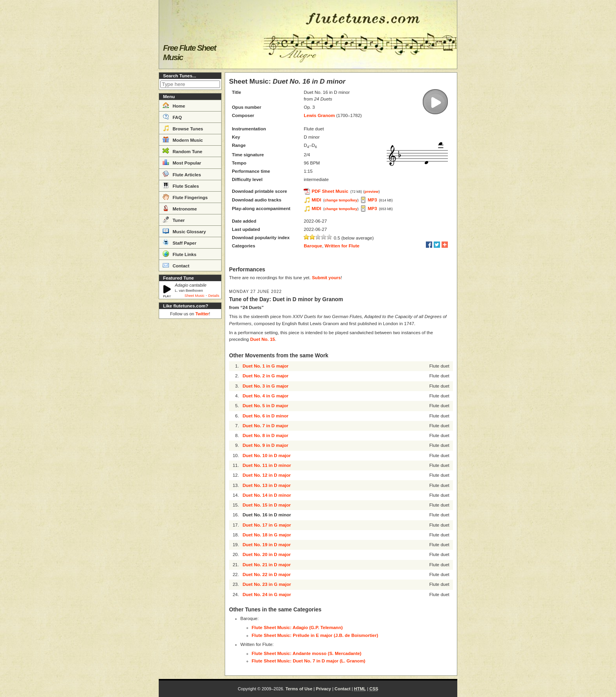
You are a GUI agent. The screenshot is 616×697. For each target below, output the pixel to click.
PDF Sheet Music (330, 191)
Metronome (180, 208)
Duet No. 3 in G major (265, 386)
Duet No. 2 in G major (265, 376)
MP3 (372, 200)
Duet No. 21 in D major (267, 565)
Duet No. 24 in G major (267, 595)
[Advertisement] (190, 440)
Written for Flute (342, 246)
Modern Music (183, 139)
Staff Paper (180, 242)
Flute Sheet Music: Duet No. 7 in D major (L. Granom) (309, 661)
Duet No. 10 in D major (267, 456)
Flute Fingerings (185, 197)
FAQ (172, 117)
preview (372, 191)
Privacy (324, 689)
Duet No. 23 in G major (267, 584)
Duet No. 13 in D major (267, 485)
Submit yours (326, 278)
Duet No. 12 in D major (267, 475)
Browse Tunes (183, 128)
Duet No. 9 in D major (265, 445)
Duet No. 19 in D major (267, 545)
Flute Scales (181, 185)
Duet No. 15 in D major (267, 505)
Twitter (202, 314)
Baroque (313, 246)
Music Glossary (184, 231)
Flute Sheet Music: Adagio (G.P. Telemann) (297, 627)
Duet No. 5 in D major (265, 406)
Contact (176, 265)
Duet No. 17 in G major (267, 525)
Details (214, 296)
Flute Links (180, 254)
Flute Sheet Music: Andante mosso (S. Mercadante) (307, 653)
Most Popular (182, 162)
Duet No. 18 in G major (267, 535)
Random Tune (182, 151)
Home (174, 105)
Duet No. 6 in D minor (265, 416)
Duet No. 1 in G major (265, 366)
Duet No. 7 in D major (265, 426)
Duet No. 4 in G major (265, 396)
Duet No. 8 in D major (265, 435)
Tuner (174, 220)
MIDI (316, 200)
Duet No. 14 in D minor (267, 495)
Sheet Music (195, 296)
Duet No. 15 (263, 339)
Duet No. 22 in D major (267, 574)
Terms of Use (299, 689)
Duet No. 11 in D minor (267, 465)
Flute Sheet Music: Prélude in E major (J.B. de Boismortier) (315, 635)
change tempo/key (341, 200)
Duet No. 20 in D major (267, 554)
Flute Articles (182, 174)
